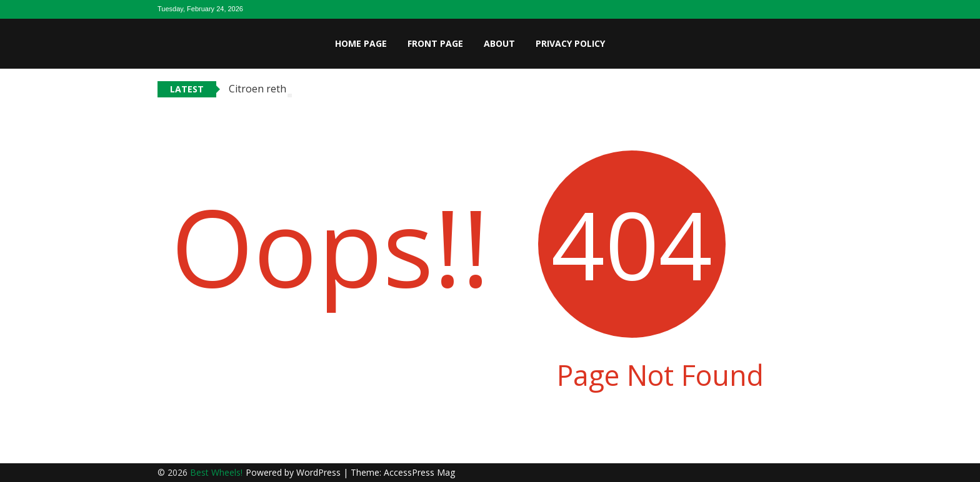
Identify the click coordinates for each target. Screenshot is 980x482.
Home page (361, 43)
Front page (435, 43)
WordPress (320, 472)
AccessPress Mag (419, 472)
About (499, 43)
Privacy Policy (570, 43)
